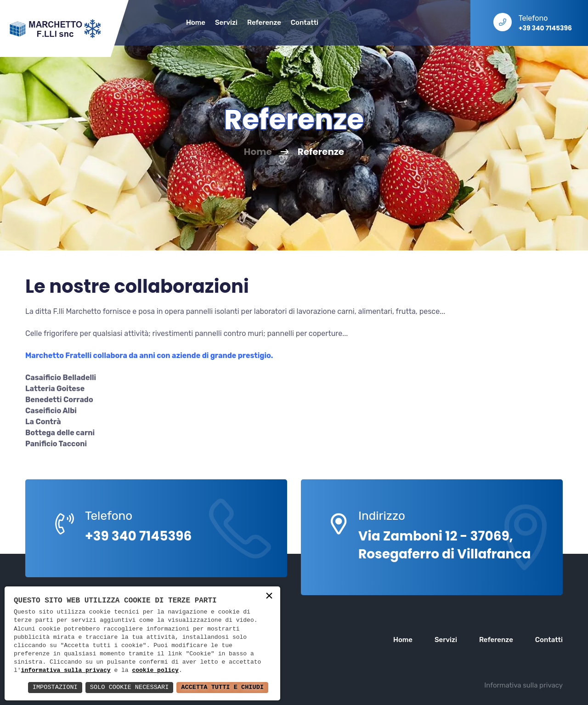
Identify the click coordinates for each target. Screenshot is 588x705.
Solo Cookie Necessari (126, 687)
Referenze (264, 23)
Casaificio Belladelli (61, 378)
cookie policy (155, 671)
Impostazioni (50, 687)
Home (196, 23)
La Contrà (43, 422)
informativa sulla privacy (66, 671)
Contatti (305, 23)
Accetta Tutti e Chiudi (221, 687)
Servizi (226, 23)
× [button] (269, 596)
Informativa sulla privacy (523, 685)
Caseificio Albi (51, 411)
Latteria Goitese (55, 389)
